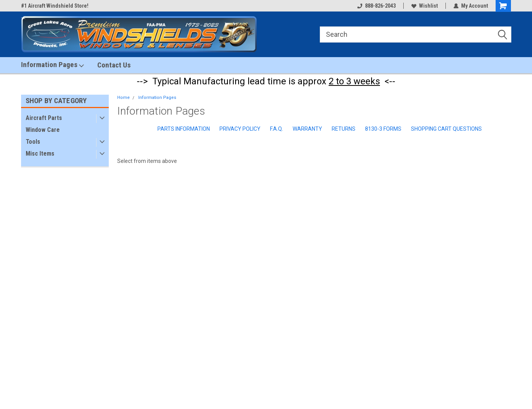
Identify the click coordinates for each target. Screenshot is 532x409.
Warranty (307, 129)
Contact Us (114, 65)
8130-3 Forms (383, 129)
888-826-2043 (376, 6)
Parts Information (184, 129)
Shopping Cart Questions (446, 129)
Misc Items (40, 154)
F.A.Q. (277, 129)
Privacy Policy (240, 129)
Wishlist (425, 6)
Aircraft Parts (44, 118)
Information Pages (52, 65)
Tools (33, 142)
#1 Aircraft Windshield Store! (55, 6)
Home (124, 98)
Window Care (43, 130)
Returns (344, 129)
